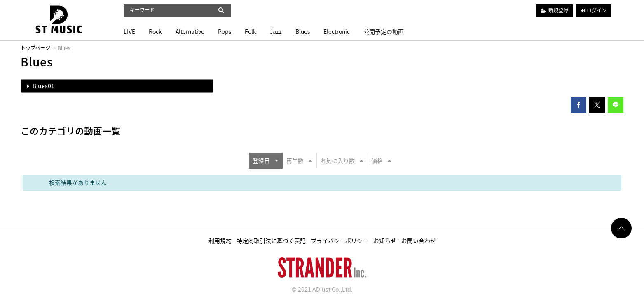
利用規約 (220, 241)
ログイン (597, 10)
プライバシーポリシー (340, 241)
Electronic (337, 31)
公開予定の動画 (384, 31)
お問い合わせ (419, 241)
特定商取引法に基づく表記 (271, 241)
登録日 (265, 160)
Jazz (276, 31)
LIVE (129, 31)
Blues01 (41, 86)
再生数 (299, 160)
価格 (381, 160)
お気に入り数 (342, 160)
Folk (251, 31)
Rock (155, 31)
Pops (225, 31)
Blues (303, 31)
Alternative (190, 31)
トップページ (35, 48)
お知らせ (385, 241)
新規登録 (558, 10)
